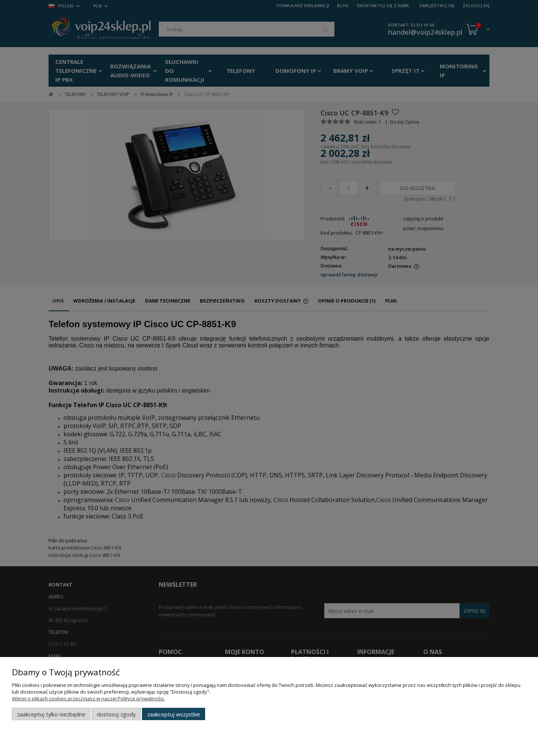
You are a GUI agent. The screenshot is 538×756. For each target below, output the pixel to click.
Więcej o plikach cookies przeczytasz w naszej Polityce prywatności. (88, 698)
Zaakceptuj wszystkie (174, 714)
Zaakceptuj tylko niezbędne (51, 714)
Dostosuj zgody (116, 714)
